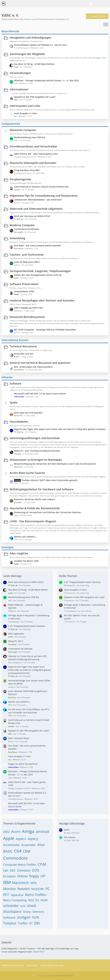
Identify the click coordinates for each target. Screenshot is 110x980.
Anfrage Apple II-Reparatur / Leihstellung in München (29, 617)
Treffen (23, 923)
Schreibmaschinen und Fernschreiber (33, 146)
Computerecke (11, 124)
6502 (6, 832)
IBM (7, 882)
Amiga (28, 831)
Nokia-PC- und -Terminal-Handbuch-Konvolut (37, 451)
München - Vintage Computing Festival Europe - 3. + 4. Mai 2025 (46, 80)
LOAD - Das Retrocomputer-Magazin (33, 521)
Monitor (10, 889)
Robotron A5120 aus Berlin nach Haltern (35, 499)
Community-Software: (55, 976)
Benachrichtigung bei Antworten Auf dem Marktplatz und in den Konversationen (55, 464)
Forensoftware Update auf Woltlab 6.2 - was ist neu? (40, 45)
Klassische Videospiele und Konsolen (33, 163)
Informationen (19, 89)
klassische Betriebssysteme (27, 317)
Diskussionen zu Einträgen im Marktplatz (36, 460)
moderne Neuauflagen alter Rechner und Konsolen (42, 300)
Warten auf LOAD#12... (26, 537)
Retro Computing (15, 900)
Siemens (38, 912)
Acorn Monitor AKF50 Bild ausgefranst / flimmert (28, 693)
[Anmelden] (99, 4)
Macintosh (21, 883)
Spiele (13, 402)
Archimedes (11, 845)
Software (15, 383)
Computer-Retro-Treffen (20, 865)
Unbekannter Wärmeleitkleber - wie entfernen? (38, 200)
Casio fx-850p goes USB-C (27, 262)
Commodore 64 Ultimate (26, 229)
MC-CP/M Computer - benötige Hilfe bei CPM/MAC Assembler (45, 330)
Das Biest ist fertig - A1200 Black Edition (34, 64)
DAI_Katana (70, 837)
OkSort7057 (39, 952)
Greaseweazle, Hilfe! (24, 291)
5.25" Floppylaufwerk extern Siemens (27, 626)
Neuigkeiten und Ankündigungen (31, 37)
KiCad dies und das (24, 354)
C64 (18, 851)
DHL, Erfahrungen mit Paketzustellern (33, 367)
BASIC (8, 851)
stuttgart (24, 917)
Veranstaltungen (20, 73)
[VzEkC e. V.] (4, 4)
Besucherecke (10, 31)
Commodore (15, 858)
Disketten (24, 870)
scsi (23, 906)
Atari (41, 845)
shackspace (12, 911)
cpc (6, 870)
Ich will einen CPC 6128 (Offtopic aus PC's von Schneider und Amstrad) (29, 711)
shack (31, 906)
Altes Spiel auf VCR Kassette (28, 413)
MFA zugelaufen (16, 634)
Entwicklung (17, 238)
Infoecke (7, 377)
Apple (9, 838)
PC (47, 889)
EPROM (22, 876)
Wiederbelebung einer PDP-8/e (30, 137)
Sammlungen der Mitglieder (27, 54)
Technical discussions (23, 346)
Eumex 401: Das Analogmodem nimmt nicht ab (38, 275)
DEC (13, 870)
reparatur (17, 895)
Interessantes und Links (25, 106)
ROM (44, 900)
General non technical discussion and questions (40, 363)
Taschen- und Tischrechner (27, 255)
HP (43, 876)
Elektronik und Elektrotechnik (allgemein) (36, 209)
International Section (15, 340)
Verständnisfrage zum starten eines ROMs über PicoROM (29, 682)
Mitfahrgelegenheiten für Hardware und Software (42, 489)
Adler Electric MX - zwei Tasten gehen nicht (36, 154)
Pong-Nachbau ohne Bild (27, 170)
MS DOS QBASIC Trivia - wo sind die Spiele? (82, 617)
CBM (27, 851)
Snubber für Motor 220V (26, 561)
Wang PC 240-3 (16, 641)
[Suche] (91, 4)
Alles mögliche (19, 553)
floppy (34, 876)
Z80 (37, 923)
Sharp (27, 912)
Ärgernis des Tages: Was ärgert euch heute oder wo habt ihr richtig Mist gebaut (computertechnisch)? (61, 429)
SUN (36, 917)
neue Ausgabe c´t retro (26, 113)
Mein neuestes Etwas (19, 738)
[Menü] (106, 4)
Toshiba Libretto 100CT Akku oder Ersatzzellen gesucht (49, 480)
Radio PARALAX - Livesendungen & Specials (25, 606)
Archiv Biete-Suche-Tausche (27, 473)
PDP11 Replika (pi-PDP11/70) (28, 308)
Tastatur (10, 923)
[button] (106, 24)
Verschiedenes (19, 422)
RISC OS (34, 900)
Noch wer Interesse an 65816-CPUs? (32, 216)
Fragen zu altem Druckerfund (23, 764)
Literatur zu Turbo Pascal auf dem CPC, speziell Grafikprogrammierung (28, 658)
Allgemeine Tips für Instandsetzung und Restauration (44, 196)
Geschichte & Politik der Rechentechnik (35, 508)
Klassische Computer (23, 130)
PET (6, 895)
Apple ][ (33, 839)
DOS (36, 870)
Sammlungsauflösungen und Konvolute (35, 438)
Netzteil (24, 889)
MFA (33, 883)
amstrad (42, 832)
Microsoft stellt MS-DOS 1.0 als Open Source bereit (40, 394)
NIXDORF (38, 889)
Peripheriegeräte (20, 179)
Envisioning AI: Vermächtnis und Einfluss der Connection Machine (47, 512)
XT (31, 923)
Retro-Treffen (36, 895)
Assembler (29, 845)
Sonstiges (8, 547)
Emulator (9, 876)
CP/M (42, 864)
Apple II (21, 839)
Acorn (16, 832)
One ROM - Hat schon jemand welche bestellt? (38, 246)
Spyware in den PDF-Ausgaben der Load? (35, 97)
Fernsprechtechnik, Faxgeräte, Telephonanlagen (40, 271)
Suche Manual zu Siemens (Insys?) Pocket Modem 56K (41, 187)
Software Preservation (24, 284)
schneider (11, 906)
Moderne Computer (22, 225)
